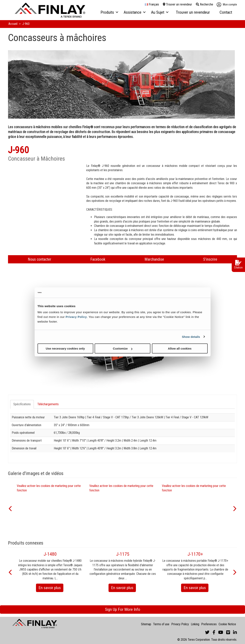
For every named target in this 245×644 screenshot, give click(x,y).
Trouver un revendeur (177, 4)
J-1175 (123, 554)
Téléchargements (48, 404)
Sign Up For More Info (123, 609)
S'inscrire (210, 259)
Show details (191, 337)
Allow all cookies (180, 348)
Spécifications (22, 404)
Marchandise (154, 259)
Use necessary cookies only (65, 348)
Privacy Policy (76, 317)
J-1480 (50, 554)
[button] (10, 508)
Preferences (209, 624)
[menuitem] (109, 13)
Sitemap (146, 624)
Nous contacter (39, 259)
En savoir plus (51, 588)
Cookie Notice (227, 624)
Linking (195, 624)
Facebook (98, 259)
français (152, 4)
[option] (50, 508)
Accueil (13, 24)
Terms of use (161, 624)
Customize (123, 348)
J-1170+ (195, 554)
